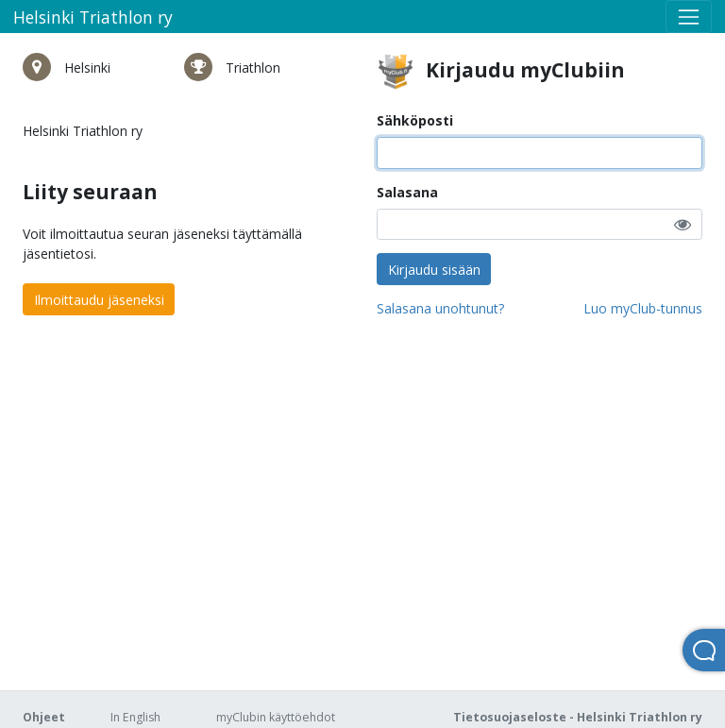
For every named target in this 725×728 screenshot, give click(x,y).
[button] (683, 224)
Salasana (407, 192)
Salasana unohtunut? (440, 308)
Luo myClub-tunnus (643, 308)
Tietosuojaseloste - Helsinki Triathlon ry (578, 717)
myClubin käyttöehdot (276, 717)
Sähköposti (415, 120)
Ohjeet (44, 717)
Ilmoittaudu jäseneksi (99, 300)
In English (135, 717)
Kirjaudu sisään (434, 270)
